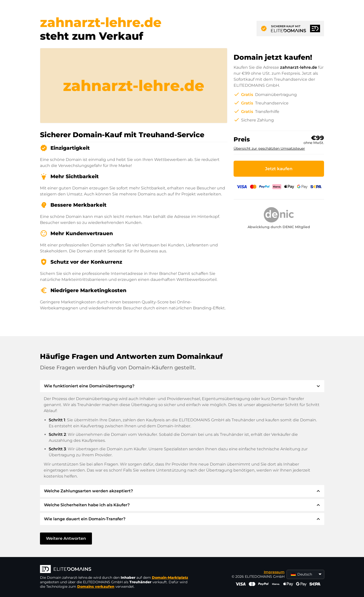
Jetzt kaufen (279, 169)
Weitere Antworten (66, 538)
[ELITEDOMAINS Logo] (115, 570)
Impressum (274, 572)
